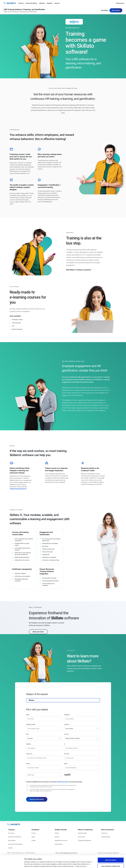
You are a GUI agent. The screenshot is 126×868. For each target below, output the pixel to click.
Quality (57, 833)
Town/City (29, 754)
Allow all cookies (111, 848)
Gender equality (82, 833)
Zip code (67, 754)
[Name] (44, 719)
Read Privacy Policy (63, 782)
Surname (67, 715)
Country (67, 725)
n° (65, 744)
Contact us (104, 833)
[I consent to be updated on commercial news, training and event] (27, 786)
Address (29, 744)
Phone (28, 764)
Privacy (34, 833)
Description (105, 10)
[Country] (82, 729)
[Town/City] (44, 758)
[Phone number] (44, 768)
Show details (96, 864)
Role (27, 734)
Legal (33, 837)
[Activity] (82, 738)
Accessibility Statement (85, 841)
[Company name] (44, 729)
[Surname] (82, 719)
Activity (67, 734)
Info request (116, 10)
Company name (31, 725)
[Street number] (82, 748)
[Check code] (44, 775)
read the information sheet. (49, 857)
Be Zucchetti (12, 841)
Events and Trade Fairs (15, 837)
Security (57, 837)
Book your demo (38, 632)
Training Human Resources (18, 489)
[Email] (82, 768)
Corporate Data (106, 837)
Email (66, 764)
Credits (34, 841)
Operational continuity (61, 841)
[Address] (44, 748)
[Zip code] (82, 758)
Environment (82, 837)
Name (28, 715)
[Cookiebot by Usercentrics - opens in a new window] (12, 864)
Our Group (11, 833)
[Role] (44, 738)
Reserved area (120, 3)
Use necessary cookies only (111, 854)
